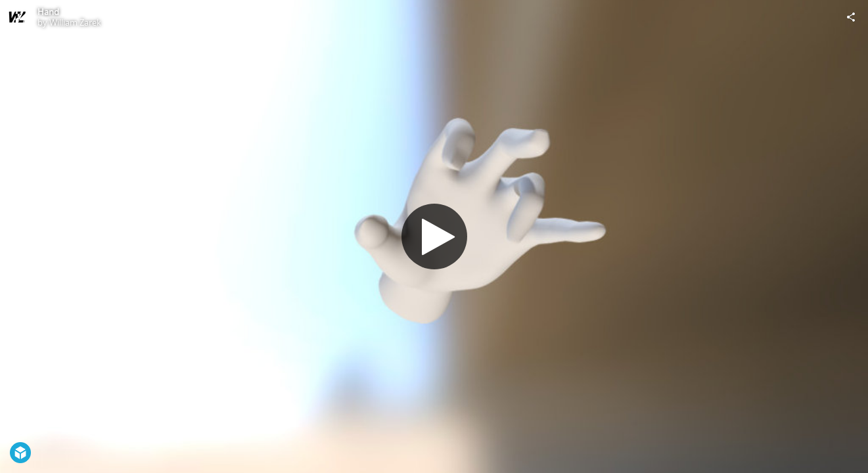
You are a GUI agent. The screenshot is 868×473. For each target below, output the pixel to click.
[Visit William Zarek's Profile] (17, 17)
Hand (48, 12)
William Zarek (75, 22)
